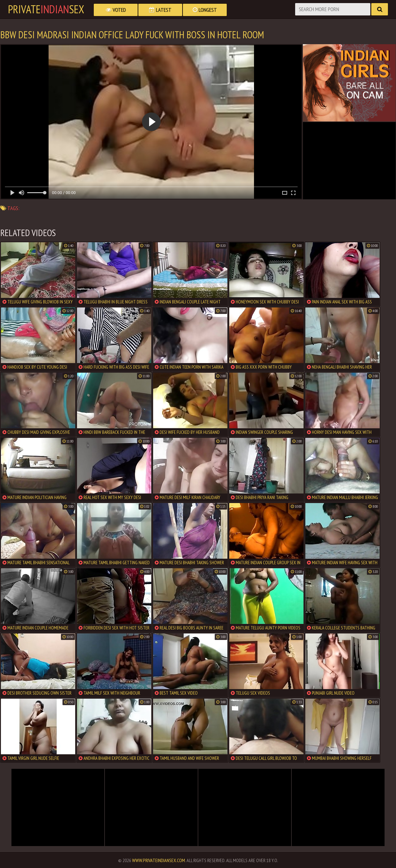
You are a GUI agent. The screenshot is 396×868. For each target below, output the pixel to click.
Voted (116, 10)
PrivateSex (46, 9)
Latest (160, 10)
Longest (205, 10)
